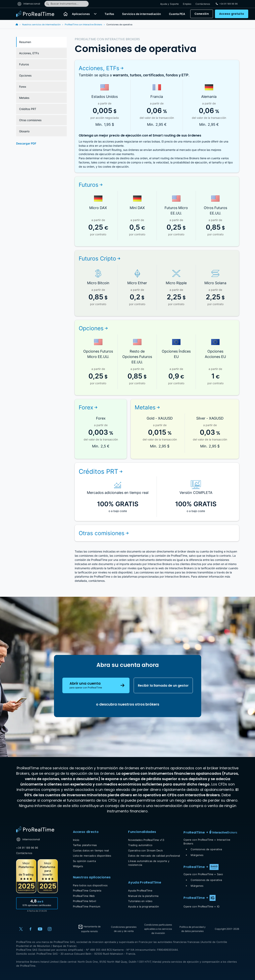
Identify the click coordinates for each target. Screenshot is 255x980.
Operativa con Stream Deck (145, 850)
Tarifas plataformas (85, 845)
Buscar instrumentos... (62, 4)
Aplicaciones (81, 14)
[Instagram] (50, 929)
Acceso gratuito (232, 14)
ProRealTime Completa (87, 891)
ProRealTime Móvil (84, 901)
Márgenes (197, 855)
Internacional (29, 4)
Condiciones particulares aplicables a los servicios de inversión (158, 929)
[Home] (35, 830)
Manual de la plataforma (143, 896)
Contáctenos (203, 4)
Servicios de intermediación (142, 14)
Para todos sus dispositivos (90, 885)
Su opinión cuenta (84, 861)
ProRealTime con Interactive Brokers (83, 25)
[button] (95, 14)
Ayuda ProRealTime (140, 891)
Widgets (78, 866)
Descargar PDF (26, 143)
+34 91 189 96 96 (27, 848)
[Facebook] (30, 929)
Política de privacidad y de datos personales (193, 929)
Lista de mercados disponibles (92, 856)
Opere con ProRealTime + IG (201, 906)
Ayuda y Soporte (170, 4)
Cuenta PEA (177, 14)
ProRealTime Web (84, 896)
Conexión (202, 14)
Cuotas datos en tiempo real (91, 850)
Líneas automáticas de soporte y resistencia (149, 863)
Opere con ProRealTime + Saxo (203, 874)
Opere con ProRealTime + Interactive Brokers (207, 842)
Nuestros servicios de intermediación (41, 25)
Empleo (187, 4)
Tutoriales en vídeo (140, 901)
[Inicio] (66, 14)
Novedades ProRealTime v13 (146, 840)
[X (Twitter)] (21, 929)
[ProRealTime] (38, 14)
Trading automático (140, 845)
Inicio (76, 840)
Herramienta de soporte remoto (89, 929)
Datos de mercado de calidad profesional (154, 856)
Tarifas (109, 14)
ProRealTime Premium (87, 906)
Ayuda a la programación (144, 906)
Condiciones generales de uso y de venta (124, 929)
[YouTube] (40, 929)
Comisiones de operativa (206, 849)
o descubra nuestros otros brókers (128, 704)
